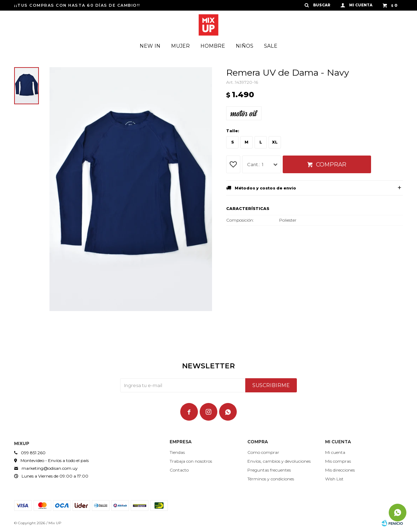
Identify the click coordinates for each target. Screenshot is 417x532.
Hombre (213, 46)
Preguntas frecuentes (269, 470)
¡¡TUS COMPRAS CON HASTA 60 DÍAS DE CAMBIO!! (77, 5)
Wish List (334, 479)
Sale (271, 46)
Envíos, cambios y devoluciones (279, 461)
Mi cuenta (335, 452)
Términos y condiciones (271, 479)
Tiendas (177, 452)
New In (150, 46)
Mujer (180, 46)
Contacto (179, 470)
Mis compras (338, 461)
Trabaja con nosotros (191, 461)
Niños (245, 46)
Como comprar (263, 452)
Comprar (331, 165)
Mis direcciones (340, 470)
